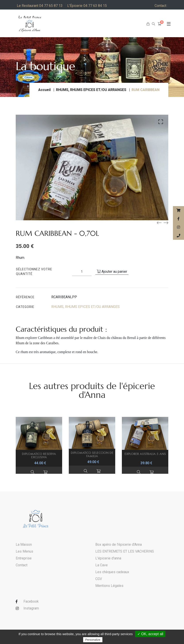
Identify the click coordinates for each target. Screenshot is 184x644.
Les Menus (24, 551)
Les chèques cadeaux (112, 572)
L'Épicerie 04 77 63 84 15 (87, 6)
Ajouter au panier (112, 272)
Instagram (31, 608)
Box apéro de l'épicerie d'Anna (119, 544)
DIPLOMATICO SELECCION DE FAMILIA (92, 454)
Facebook (31, 601)
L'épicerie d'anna (108, 558)
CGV (99, 579)
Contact (161, 6)
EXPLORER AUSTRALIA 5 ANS (145, 454)
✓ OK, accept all (150, 634)
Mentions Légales (109, 586)
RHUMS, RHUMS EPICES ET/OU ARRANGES (91, 90)
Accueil (44, 90)
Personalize (93, 640)
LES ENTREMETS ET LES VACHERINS (125, 551)
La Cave (102, 565)
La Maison (24, 544)
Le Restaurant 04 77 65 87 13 (40, 6)
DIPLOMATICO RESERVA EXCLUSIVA (39, 455)
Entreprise (24, 558)
